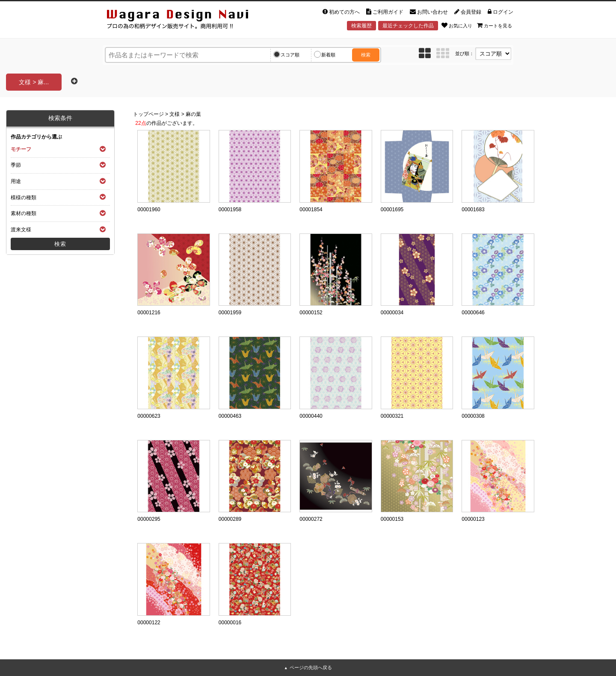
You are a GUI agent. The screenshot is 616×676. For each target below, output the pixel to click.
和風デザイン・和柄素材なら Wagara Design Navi (185, 21)
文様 (175, 114)
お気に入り (457, 25)
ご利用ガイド (385, 12)
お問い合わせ (429, 12)
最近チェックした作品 (408, 26)
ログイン (500, 12)
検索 (366, 55)
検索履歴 (361, 26)
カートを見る (495, 25)
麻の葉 (193, 114)
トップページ (148, 114)
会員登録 (468, 12)
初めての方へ (341, 12)
